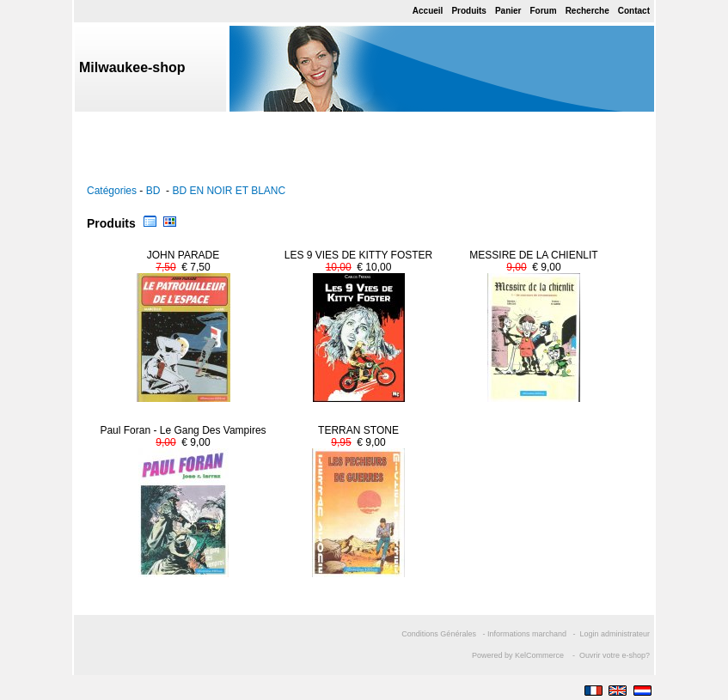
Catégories (112, 191)
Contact (634, 11)
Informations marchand (527, 634)
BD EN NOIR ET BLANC (229, 191)
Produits (469, 11)
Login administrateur (615, 634)
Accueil (428, 11)
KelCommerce (541, 655)
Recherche (587, 11)
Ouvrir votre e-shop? (615, 655)
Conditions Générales (439, 634)
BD (155, 191)
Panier (508, 11)
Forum (544, 11)
